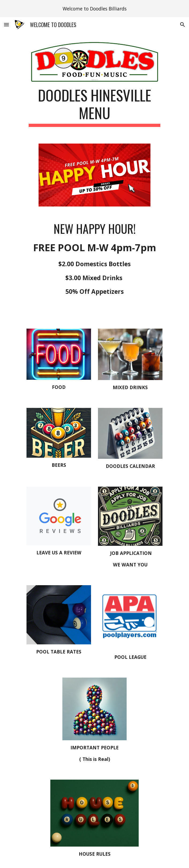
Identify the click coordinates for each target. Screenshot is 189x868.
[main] (94, 106)
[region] (94, 9)
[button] (6, 25)
